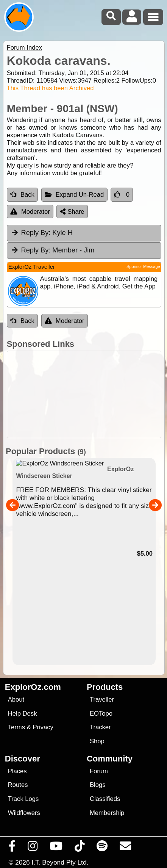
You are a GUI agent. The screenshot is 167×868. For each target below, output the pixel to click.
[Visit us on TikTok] (80, 848)
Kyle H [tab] (42, 233)
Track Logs (23, 799)
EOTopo (101, 714)
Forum (99, 771)
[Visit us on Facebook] (12, 848)
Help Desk (23, 714)
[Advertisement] (87, 394)
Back (22, 195)
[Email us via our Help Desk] (126, 848)
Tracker (100, 727)
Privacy (43, 727)
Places (17, 771)
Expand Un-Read (74, 195)
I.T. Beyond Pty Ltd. (60, 862)
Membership (107, 813)
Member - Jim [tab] (53, 250)
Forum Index (24, 48)
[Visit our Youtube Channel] (56, 848)
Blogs (98, 785)
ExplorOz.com (33, 687)
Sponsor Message (143, 266)
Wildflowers (24, 813)
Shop (97, 741)
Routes (18, 785)
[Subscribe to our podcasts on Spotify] (102, 848)
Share (72, 212)
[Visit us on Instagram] (33, 848)
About (16, 700)
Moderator (30, 212)
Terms (16, 727)
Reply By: (36, 233)
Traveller (102, 700)
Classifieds (105, 799)
